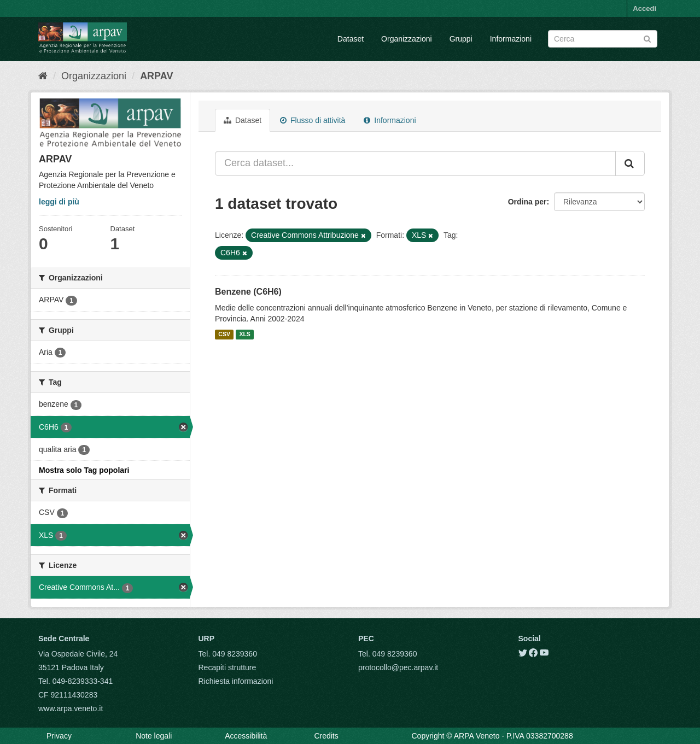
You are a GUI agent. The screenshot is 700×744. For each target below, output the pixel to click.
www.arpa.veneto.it (71, 708)
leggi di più (59, 202)
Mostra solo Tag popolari (84, 470)
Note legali (154, 736)
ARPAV (156, 76)
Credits (326, 736)
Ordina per (527, 202)
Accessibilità (246, 736)
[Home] (43, 76)
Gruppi (461, 39)
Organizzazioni (407, 39)
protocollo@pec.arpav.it (398, 667)
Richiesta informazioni (236, 681)
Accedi (644, 8)
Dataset (351, 39)
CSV (224, 335)
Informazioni (511, 39)
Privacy (59, 736)
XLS (244, 335)
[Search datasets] (603, 39)
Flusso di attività (313, 120)
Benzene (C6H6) (248, 292)
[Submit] (647, 38)
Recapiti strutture (227, 667)
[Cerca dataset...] (415, 163)
